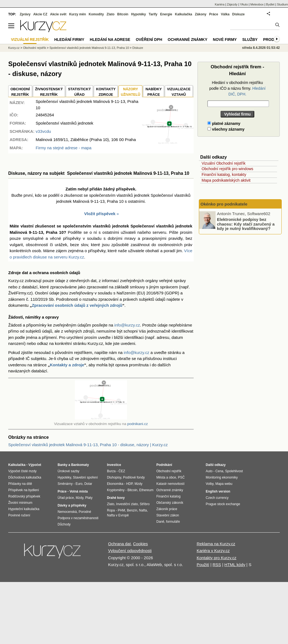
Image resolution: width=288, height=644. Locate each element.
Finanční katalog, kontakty (224, 175)
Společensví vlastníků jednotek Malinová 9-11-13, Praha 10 (89, 48)
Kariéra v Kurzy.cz (213, 551)
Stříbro (145, 504)
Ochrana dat (119, 544)
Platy (89, 498)
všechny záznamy (226, 129)
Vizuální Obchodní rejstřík (224, 163)
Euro (79, 484)
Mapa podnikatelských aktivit (226, 180)
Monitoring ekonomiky (222, 477)
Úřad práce (66, 498)
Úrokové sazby (68, 471)
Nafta (143, 510)
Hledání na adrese (110, 40)
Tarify (153, 14)
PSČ (181, 477)
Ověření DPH (149, 40)
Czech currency (217, 498)
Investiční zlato (127, 504)
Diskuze (238, 14)
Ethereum (146, 490)
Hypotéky (139, 14)
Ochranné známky (187, 40)
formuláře (173, 522)
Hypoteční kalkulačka (24, 509)
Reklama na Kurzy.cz (216, 544)
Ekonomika (115, 484)
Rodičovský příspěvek (24, 496)
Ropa (111, 510)
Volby (210, 484)
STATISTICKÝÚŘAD (79, 92)
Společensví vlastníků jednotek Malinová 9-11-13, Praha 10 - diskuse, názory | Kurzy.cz (88, 445)
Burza (111, 471)
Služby (250, 40)
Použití (203, 565)
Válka (225, 14)
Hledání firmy (69, 40)
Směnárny (65, 484)
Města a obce (166, 477)
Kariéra (220, 4)
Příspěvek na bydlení (24, 490)
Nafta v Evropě (118, 515)
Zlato (111, 14)
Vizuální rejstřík (30, 40)
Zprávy (25, 14)
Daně (160, 522)
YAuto (244, 4)
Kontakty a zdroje (67, 365)
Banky (63, 465)
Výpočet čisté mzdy (22, 471)
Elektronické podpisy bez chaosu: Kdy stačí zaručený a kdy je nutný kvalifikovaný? (246, 224)
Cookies (140, 544)
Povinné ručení (19, 515)
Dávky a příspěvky (72, 505)
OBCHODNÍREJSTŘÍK (20, 92)
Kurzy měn (77, 14)
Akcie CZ (40, 14)
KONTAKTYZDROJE (106, 92)
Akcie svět (58, 14)
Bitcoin (123, 14)
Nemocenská (67, 512)
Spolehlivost (234, 471)
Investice (114, 465)
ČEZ (122, 471)
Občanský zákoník (170, 503)
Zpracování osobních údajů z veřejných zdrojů (77, 305)
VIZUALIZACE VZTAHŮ (179, 92)
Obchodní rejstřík (35, 48)
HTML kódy (235, 565)
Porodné (85, 512)
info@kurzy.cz (127, 325)
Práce (214, 14)
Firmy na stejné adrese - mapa (63, 148)
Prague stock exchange (223, 504)
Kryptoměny (116, 490)
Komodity (96, 14)
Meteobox (257, 4)
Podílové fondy (134, 477)
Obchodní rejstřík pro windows (227, 169)
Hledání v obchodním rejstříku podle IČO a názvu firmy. (237, 88)
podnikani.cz (138, 424)
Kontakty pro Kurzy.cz (217, 558)
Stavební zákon (168, 515)
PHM (121, 510)
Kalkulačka (184, 14)
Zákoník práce (167, 509)
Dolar (88, 484)
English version (218, 491)
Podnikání (164, 465)
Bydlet (270, 4)
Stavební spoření (85, 477)
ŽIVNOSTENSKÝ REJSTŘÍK (49, 92)
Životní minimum (20, 503)
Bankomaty (80, 465)
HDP (129, 484)
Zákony (201, 14)
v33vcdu (43, 131)
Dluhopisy (114, 477)
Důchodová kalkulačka (25, 477)
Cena (219, 471)
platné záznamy (224, 123)
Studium (283, 4)
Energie (166, 14)
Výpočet (35, 465)
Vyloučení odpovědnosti (130, 551)
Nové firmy (225, 40)
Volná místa (78, 491)
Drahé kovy (116, 498)
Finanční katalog (168, 496)
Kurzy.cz (14, 48)
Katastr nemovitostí (170, 484)
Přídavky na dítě (20, 484)
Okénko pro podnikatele (224, 204)
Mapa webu (224, 484)
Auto (209, 471)
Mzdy (80, 498)
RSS (217, 565)
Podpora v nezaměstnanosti (78, 518)
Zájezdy (232, 4)
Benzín (132, 510)
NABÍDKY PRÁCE (153, 92)
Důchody (64, 524)
